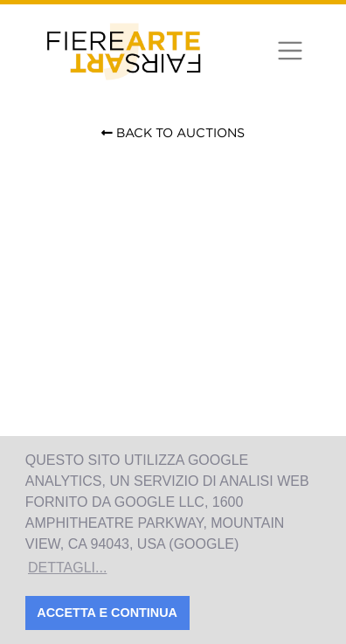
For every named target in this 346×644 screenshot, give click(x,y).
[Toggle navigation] (290, 50)
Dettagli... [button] (67, 568)
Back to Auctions (173, 132)
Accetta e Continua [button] (107, 613)
